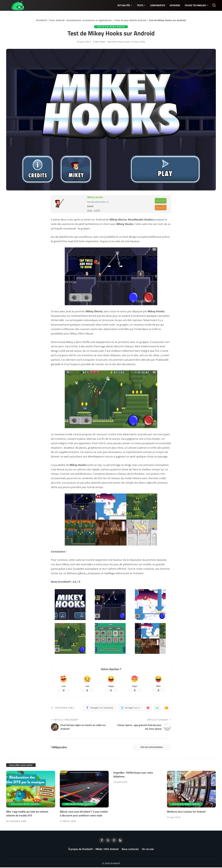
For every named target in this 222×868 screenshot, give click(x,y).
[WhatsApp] (157, 708)
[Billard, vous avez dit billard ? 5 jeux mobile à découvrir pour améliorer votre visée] (84, 790)
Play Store (161, 201)
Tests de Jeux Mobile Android (130, 20)
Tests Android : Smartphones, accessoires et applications (81, 20)
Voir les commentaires (151, 747)
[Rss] (120, 841)
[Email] (166, 708)
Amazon (160, 207)
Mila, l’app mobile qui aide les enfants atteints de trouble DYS (27, 814)
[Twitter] (130, 708)
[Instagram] (114, 841)
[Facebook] (99, 708)
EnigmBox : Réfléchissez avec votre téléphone (133, 775)
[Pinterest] (148, 708)
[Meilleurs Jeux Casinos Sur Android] (191, 790)
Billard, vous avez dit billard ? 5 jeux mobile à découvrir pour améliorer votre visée (84, 814)
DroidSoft (41, 20)
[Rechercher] (214, 5)
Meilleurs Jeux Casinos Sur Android (186, 812)
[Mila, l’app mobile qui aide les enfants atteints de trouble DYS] (31, 790)
